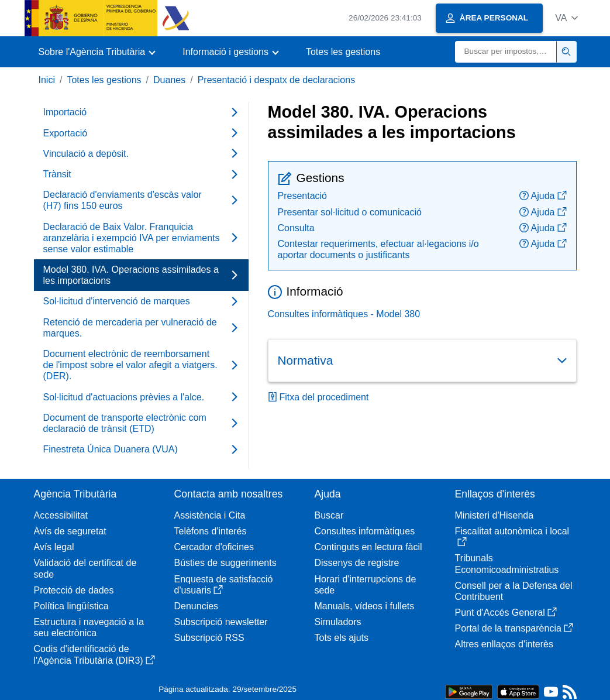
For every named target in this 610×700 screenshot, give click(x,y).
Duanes (169, 80)
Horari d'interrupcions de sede (366, 585)
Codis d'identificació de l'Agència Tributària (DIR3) (94, 654)
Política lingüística (71, 606)
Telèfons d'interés (211, 531)
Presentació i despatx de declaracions (277, 80)
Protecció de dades (74, 590)
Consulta (296, 228)
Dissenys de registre (357, 563)
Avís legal (54, 547)
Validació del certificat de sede (85, 568)
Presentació (303, 196)
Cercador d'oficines (214, 547)
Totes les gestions (343, 52)
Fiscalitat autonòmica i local (512, 536)
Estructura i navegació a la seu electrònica (89, 627)
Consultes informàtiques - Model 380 (344, 314)
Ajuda (543, 196)
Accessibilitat (61, 515)
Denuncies (197, 606)
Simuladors (338, 622)
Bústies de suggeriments (225, 563)
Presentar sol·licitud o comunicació (350, 212)
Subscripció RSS (209, 638)
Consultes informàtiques (365, 531)
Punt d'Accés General (506, 612)
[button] (566, 18)
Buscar (329, 515)
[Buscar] (506, 52)
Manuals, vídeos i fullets (365, 606)
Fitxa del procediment (318, 397)
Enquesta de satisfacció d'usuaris (224, 585)
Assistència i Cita (210, 515)
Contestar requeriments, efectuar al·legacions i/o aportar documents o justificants (378, 249)
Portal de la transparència (514, 628)
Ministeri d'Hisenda (494, 515)
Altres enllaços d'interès (504, 644)
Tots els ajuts (342, 638)
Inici (47, 80)
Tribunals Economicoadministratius (507, 564)
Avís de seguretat (70, 531)
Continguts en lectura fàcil (368, 547)
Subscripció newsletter (221, 622)
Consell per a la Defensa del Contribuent (514, 591)
